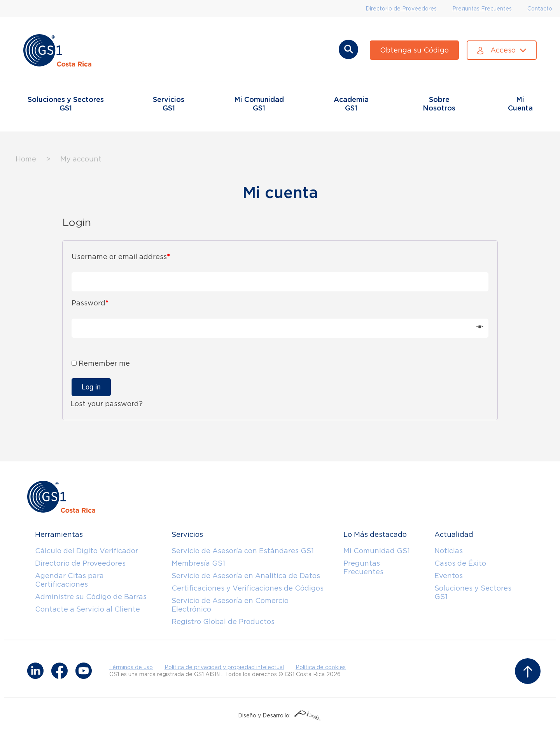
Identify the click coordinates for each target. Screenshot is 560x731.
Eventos (449, 576)
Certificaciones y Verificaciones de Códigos (248, 588)
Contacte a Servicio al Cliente (87, 609)
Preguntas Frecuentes (482, 9)
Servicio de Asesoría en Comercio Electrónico (230, 605)
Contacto (540, 9)
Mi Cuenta (520, 104)
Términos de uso (131, 667)
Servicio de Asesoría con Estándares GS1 (243, 551)
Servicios (187, 534)
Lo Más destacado (375, 534)
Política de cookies (321, 667)
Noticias (449, 551)
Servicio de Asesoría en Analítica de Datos (246, 576)
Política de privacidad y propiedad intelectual (224, 667)
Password (90, 303)
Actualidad (454, 534)
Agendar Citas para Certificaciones (69, 580)
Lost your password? (107, 404)
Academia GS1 (351, 104)
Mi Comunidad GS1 (377, 551)
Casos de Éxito (460, 563)
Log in (91, 387)
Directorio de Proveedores (401, 9)
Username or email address (121, 257)
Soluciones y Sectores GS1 (473, 592)
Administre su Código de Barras (91, 597)
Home (26, 159)
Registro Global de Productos (223, 621)
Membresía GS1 (198, 563)
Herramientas (59, 534)
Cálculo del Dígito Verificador (87, 551)
